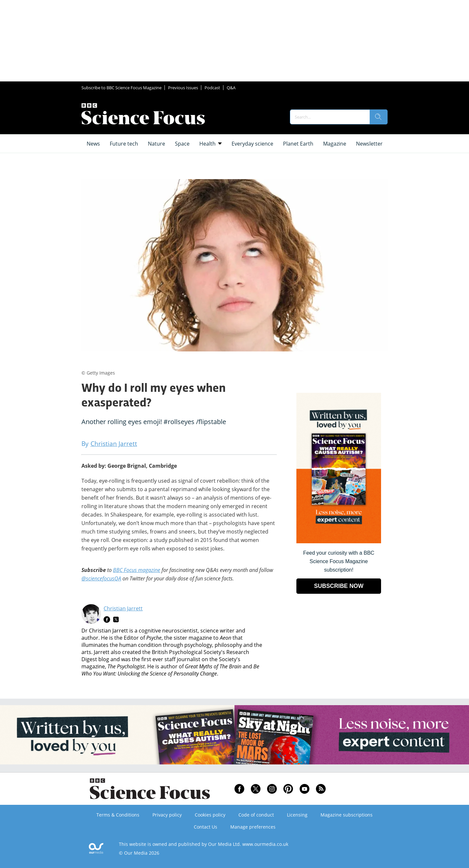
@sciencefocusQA (101, 578)
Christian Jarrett (123, 608)
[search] (378, 117)
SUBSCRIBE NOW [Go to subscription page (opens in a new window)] (339, 586)
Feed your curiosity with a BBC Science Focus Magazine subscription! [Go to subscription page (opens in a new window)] (339, 561)
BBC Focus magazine (137, 570)
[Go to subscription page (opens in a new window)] (339, 541)
